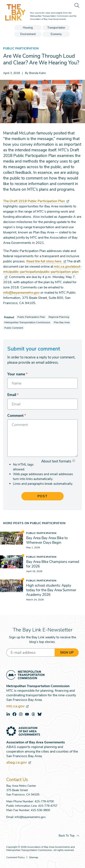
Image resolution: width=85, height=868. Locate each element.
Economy (56, 34)
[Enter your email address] (30, 653)
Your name (16, 374)
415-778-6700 (44, 801)
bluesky (40, 714)
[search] (77, 5)
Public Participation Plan (31, 317)
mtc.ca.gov (17, 706)
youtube (27, 714)
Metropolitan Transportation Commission (27, 322)
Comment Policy (15, 857)
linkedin (8, 714)
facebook (14, 714)
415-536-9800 (40, 810)
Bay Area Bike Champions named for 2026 (53, 564)
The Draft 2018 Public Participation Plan (36, 201)
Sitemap (34, 857)
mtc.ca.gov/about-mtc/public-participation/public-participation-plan (42, 272)
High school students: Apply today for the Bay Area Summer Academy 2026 (51, 590)
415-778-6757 (48, 806)
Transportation (56, 28)
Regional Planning (59, 317)
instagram (21, 714)
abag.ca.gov (19, 762)
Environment (28, 34)
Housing (28, 28)
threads (33, 714)
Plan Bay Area (62, 322)
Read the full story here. (46, 261)
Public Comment (14, 328)
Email (12, 395)
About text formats (56, 461)
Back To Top (67, 836)
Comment (15, 416)
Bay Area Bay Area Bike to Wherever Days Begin (47, 540)
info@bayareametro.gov (21, 293)
